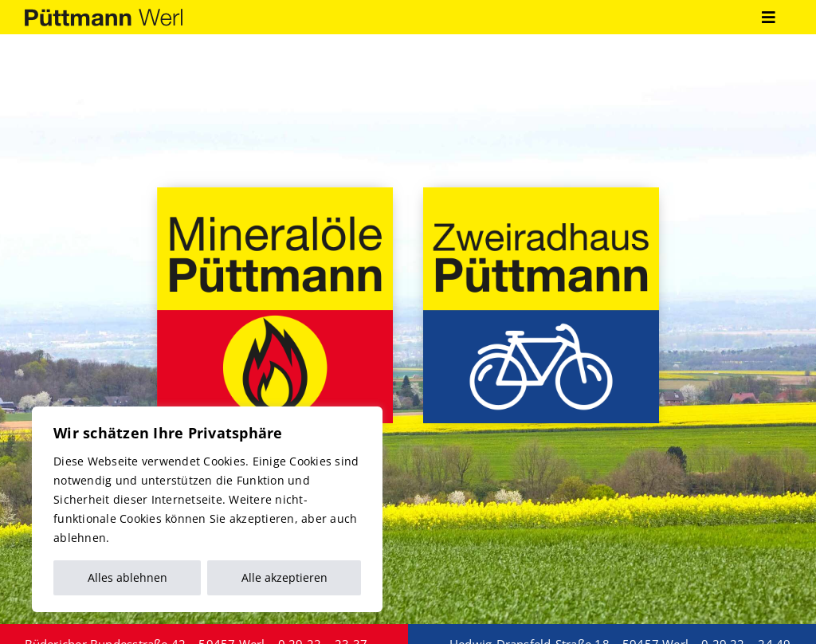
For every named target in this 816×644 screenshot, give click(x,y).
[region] (207, 509)
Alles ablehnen (127, 577)
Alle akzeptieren (284, 577)
